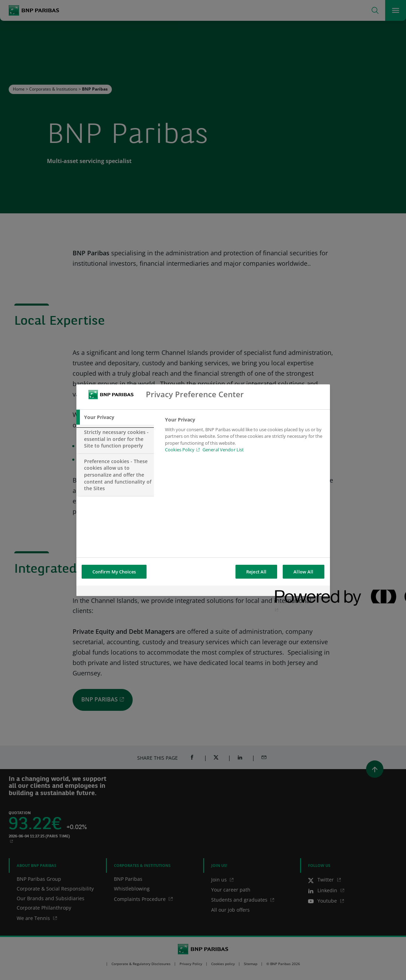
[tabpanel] (244, 437)
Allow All (303, 572)
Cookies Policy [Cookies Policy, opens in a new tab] (180, 450)
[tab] (115, 417)
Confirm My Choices (114, 572)
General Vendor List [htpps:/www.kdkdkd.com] (223, 450)
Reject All (256, 572)
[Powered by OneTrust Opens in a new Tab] (300, 592)
